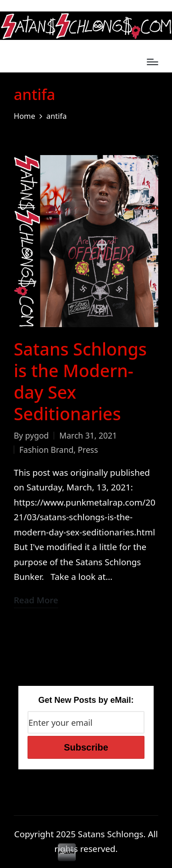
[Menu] (153, 62)
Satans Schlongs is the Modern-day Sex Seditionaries (80, 381)
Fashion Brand (46, 450)
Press (88, 450)
